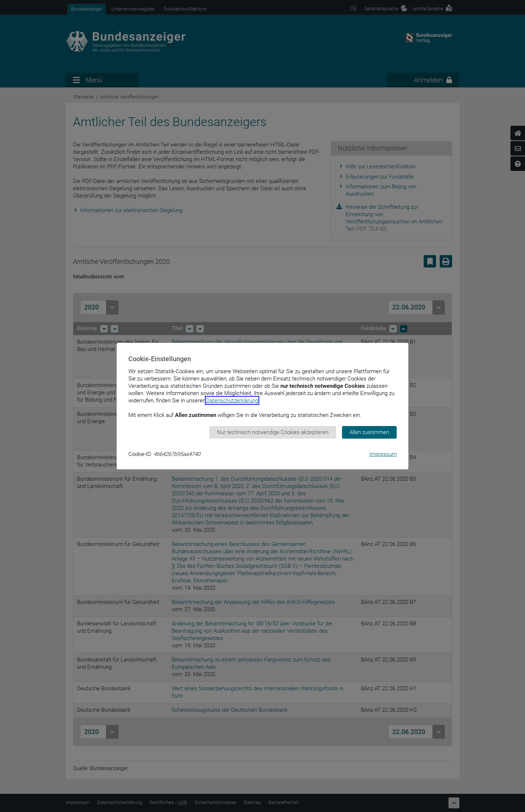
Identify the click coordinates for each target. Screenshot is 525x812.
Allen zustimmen (369, 432)
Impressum (383, 454)
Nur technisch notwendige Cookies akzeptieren (273, 432)
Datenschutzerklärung (232, 401)
